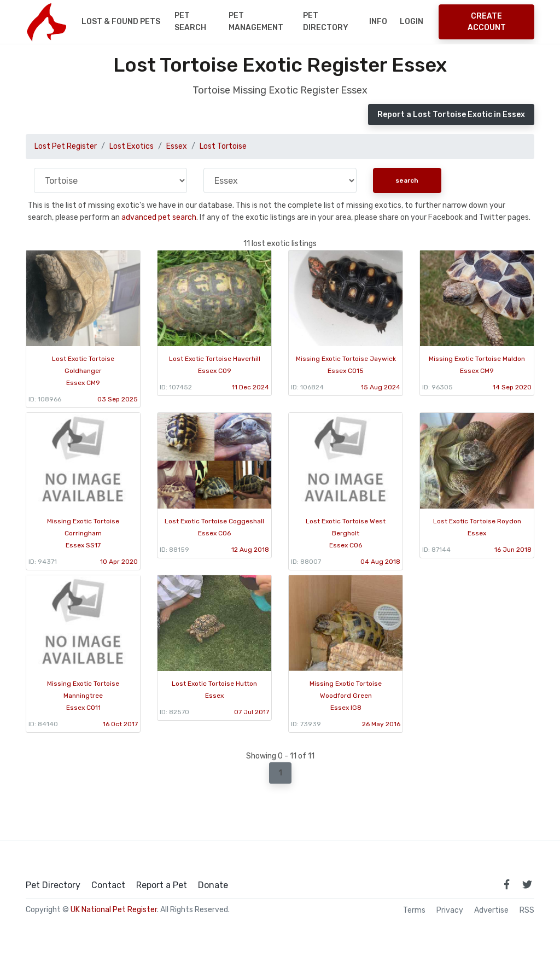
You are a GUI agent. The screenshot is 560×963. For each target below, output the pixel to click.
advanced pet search (159, 217)
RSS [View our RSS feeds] (527, 911)
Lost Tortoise (223, 146)
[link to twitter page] (527, 884)
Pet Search (190, 22)
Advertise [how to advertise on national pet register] (491, 911)
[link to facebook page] (506, 884)
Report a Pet (162, 885)
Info (378, 22)
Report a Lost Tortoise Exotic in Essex (451, 115)
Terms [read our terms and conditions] (414, 911)
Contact (108, 885)
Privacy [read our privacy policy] (450, 911)
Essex (177, 146)
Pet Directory (326, 22)
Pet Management (256, 22)
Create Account (487, 22)
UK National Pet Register (114, 910)
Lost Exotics (132, 146)
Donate (213, 885)
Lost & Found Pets (121, 22)
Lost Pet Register (66, 146)
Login (412, 22)
